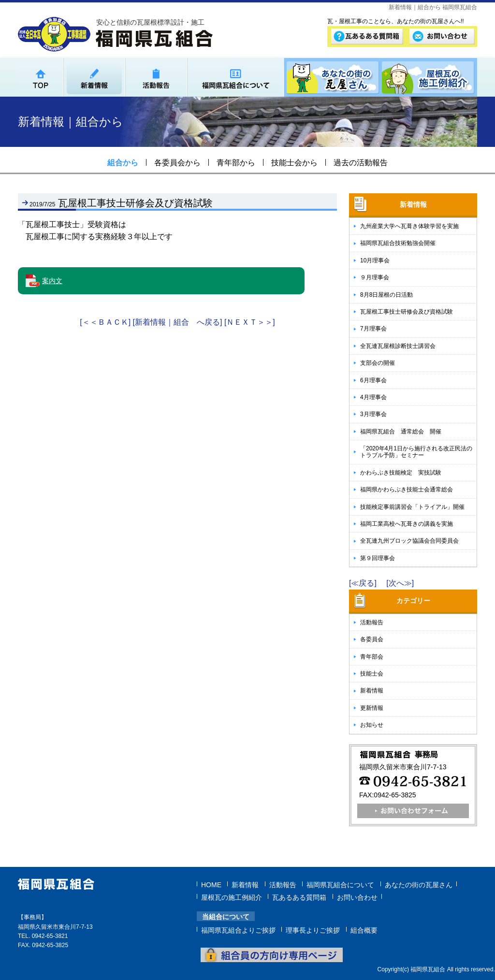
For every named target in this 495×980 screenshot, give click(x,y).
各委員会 (372, 639)
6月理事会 (373, 380)
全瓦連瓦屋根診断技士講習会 (398, 346)
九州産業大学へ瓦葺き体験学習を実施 (409, 226)
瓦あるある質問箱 (299, 896)
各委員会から (177, 163)
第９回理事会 (378, 558)
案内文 (52, 281)
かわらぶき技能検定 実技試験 (401, 473)
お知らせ (372, 725)
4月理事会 (373, 397)
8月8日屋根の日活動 (386, 295)
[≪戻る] (363, 583)
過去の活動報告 (361, 163)
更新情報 (372, 708)
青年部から (236, 163)
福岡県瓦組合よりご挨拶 (238, 929)
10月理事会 (375, 260)
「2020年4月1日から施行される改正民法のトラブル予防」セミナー (416, 452)
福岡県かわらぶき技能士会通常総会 (407, 490)
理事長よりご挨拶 (313, 929)
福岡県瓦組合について (340, 884)
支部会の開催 (378, 363)
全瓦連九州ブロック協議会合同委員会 (409, 541)
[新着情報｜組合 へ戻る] (178, 322)
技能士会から (294, 163)
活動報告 (372, 622)
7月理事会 (373, 329)
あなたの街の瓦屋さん (419, 884)
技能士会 (372, 674)
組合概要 (364, 929)
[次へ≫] (400, 583)
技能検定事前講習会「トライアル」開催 (412, 507)
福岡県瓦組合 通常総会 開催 (401, 432)
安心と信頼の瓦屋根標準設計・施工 (150, 22)
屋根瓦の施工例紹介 (232, 896)
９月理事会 (375, 277)
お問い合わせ (357, 896)
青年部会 (372, 657)
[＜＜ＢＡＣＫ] (105, 322)
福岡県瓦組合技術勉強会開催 (398, 243)
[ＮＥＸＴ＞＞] (250, 322)
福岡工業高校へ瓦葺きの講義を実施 (407, 524)
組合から (123, 163)
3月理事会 (373, 414)
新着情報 (372, 691)
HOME (211, 884)
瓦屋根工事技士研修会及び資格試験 (407, 312)
